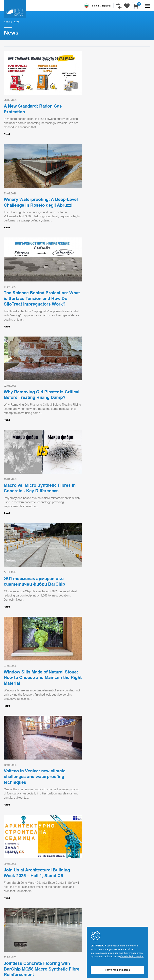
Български (86, 6)
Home (7, 22)
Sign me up (34, 888)
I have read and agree (117, 970)
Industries (84, 910)
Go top (138, 838)
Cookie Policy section (132, 957)
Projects (83, 916)
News (81, 922)
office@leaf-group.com (17, 947)
